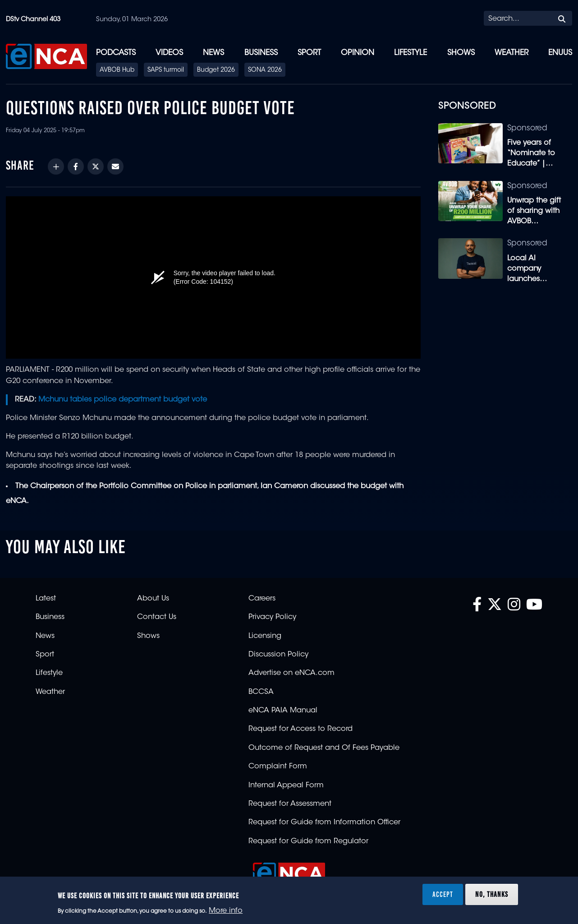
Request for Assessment (290, 804)
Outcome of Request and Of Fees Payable (324, 748)
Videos (169, 53)
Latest (46, 599)
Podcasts (116, 53)
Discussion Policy (278, 655)
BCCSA (261, 692)
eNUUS (560, 53)
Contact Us (157, 617)
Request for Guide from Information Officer (324, 822)
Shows (461, 53)
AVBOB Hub (117, 70)
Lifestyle (411, 53)
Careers (262, 599)
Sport (309, 53)
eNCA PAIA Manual (283, 711)
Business (261, 53)
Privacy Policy (272, 617)
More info (226, 911)
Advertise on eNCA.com (291, 673)
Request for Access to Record (300, 729)
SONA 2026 (265, 70)
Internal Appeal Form (286, 785)
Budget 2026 (216, 70)
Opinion (358, 53)
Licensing (265, 636)
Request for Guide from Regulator (308, 841)
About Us (153, 599)
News (213, 53)
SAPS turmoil (166, 70)
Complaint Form (278, 767)
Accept (443, 894)
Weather (511, 53)
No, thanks (492, 894)
